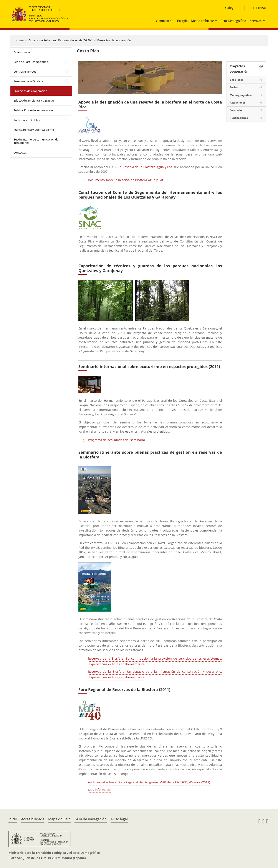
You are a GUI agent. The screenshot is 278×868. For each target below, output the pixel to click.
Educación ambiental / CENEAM (34, 100)
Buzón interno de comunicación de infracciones (36, 141)
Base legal (236, 80)
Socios (234, 87)
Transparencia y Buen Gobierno (34, 130)
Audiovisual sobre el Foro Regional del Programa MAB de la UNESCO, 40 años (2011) (149, 782)
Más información (100, 790)
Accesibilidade (33, 819)
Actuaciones (238, 103)
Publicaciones (239, 118)
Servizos (256, 21)
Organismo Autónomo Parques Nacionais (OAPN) (60, 40)
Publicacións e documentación (33, 110)
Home (19, 40)
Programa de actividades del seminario (116, 440)
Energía (182, 21)
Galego (230, 8)
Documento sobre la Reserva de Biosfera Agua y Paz (126, 180)
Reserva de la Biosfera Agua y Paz (147, 167)
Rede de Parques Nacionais (31, 62)
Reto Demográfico (233, 21)
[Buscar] (258, 8)
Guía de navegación (91, 819)
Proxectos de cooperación (114, 40)
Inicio (13, 819)
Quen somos (22, 52)
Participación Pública (27, 120)
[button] (217, 21)
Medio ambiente (202, 21)
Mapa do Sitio (59, 819)
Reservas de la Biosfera (28, 81)
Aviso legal (119, 819)
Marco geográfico (241, 95)
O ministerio (165, 21)
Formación (237, 110)
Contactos (20, 152)
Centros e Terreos (25, 72)
